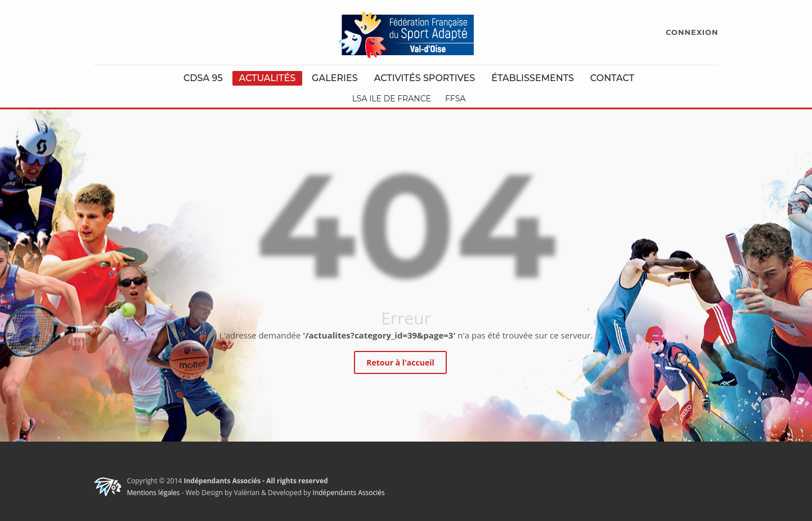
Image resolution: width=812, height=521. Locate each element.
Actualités (268, 78)
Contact (612, 78)
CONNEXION (692, 32)
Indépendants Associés (349, 493)
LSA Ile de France (392, 99)
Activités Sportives (425, 78)
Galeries (335, 78)
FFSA (455, 99)
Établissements (533, 78)
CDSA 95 (203, 78)
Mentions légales (154, 493)
